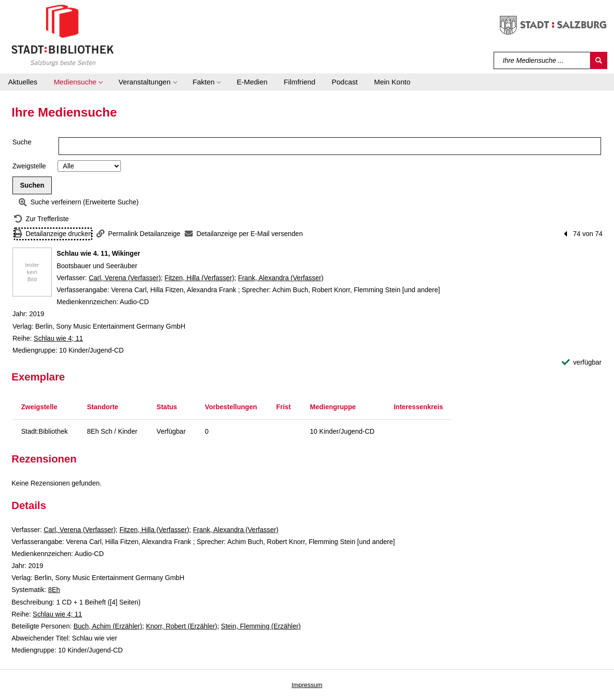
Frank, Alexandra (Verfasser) (281, 278)
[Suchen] (599, 60)
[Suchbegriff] (542, 60)
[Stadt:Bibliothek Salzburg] (63, 35)
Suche (22, 142)
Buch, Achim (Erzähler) (108, 626)
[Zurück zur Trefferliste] (41, 219)
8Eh (54, 590)
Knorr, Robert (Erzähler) (182, 626)
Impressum (307, 685)
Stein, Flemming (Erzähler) (261, 626)
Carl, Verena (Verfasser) (125, 278)
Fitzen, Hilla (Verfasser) (199, 278)
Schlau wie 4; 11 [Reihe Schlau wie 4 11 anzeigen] (58, 338)
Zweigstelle (29, 166)
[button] (78, 82)
